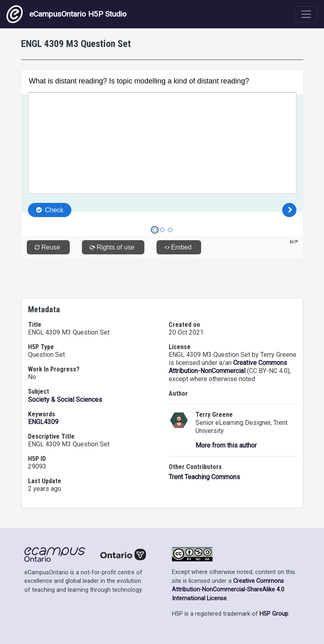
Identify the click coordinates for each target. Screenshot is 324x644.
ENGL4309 (43, 422)
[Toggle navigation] (306, 14)
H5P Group (274, 614)
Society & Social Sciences (65, 400)
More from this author (226, 445)
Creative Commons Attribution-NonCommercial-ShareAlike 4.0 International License (228, 590)
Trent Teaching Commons (204, 477)
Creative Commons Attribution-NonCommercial (228, 367)
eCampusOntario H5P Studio (67, 14)
